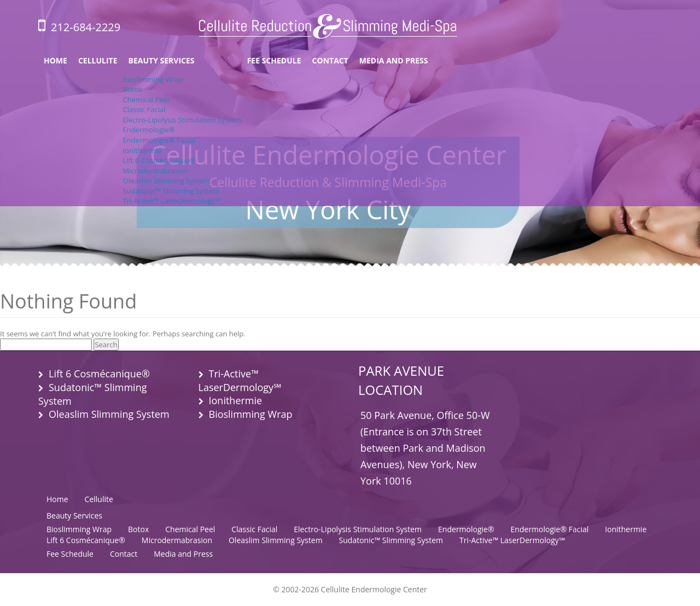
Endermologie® (149, 130)
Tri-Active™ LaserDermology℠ (172, 201)
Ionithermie (142, 150)
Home (56, 60)
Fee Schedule (274, 60)
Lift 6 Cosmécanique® (160, 160)
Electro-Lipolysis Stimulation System (182, 120)
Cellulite (98, 60)
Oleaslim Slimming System (167, 180)
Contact (330, 60)
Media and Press (394, 60)
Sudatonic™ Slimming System (171, 191)
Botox (133, 89)
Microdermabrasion (156, 171)
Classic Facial (144, 109)
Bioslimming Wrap (153, 79)
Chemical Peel (146, 100)
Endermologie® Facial (159, 140)
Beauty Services (162, 60)
